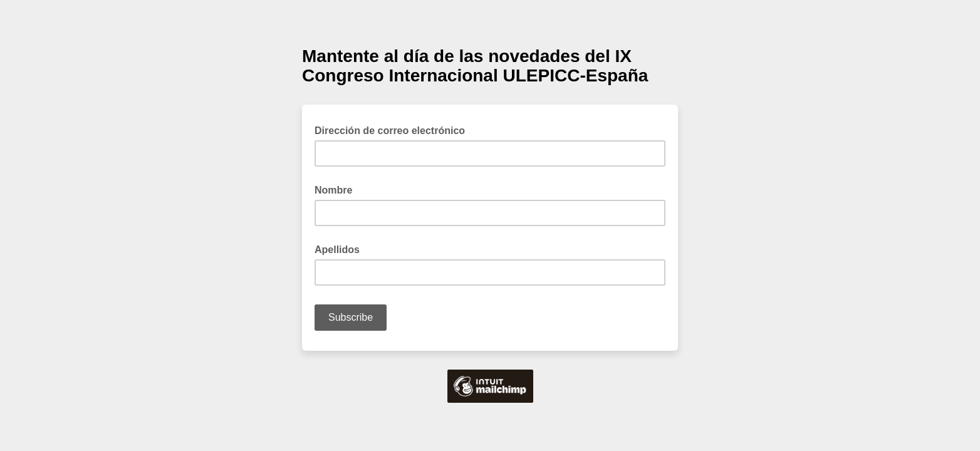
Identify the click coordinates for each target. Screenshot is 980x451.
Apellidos (337, 250)
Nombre (333, 190)
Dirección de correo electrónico (394, 130)
